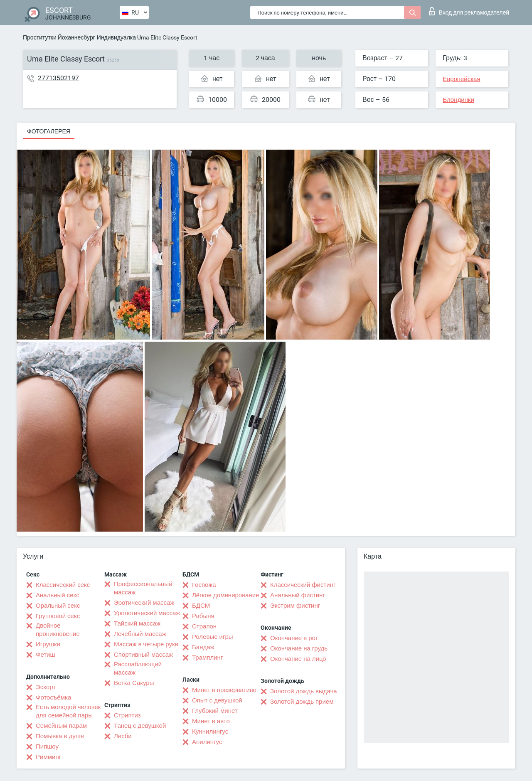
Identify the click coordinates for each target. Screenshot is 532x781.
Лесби (123, 736)
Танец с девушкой (140, 726)
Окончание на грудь (299, 648)
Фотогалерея (49, 131)
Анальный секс (58, 595)
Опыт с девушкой (217, 700)
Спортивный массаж (143, 655)
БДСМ (201, 606)
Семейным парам (61, 726)
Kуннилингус (210, 732)
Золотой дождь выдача (304, 691)
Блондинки (458, 100)
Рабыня (203, 616)
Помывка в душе (60, 736)
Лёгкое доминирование (225, 595)
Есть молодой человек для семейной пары (68, 711)
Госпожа (204, 585)
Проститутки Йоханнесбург (59, 37)
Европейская (461, 79)
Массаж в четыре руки (146, 644)
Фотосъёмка (53, 697)
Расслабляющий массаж (138, 668)
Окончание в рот (294, 638)
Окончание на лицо (298, 659)
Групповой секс (58, 616)
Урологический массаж (147, 613)
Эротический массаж (144, 603)
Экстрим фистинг (295, 606)
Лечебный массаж (140, 634)
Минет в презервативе (224, 690)
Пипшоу (47, 747)
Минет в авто (211, 721)
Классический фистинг (303, 585)
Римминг (48, 757)
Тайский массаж (137, 623)
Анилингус (207, 742)
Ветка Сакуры (134, 683)
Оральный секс (58, 606)
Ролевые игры (213, 637)
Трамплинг (207, 658)
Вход (469, 11)
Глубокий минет (215, 711)
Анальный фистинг (298, 595)
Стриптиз (127, 715)
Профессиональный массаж (143, 588)
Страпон (204, 626)
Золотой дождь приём (302, 702)
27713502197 (58, 78)
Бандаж (203, 647)
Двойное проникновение (58, 630)
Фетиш (46, 655)
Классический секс (63, 585)
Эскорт (46, 687)
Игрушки (48, 644)
